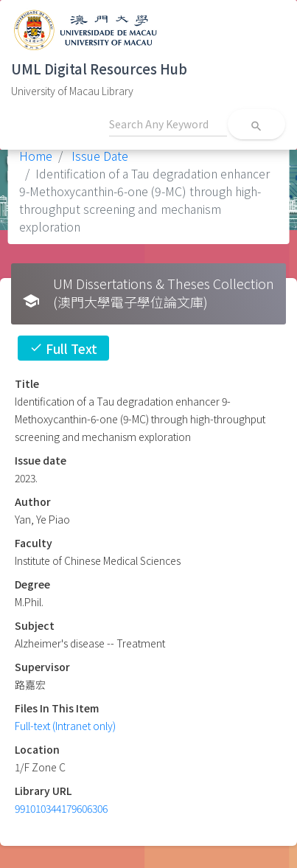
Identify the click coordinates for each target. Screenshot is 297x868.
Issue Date (98, 156)
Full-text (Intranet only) (65, 726)
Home (36, 156)
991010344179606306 (61, 808)
